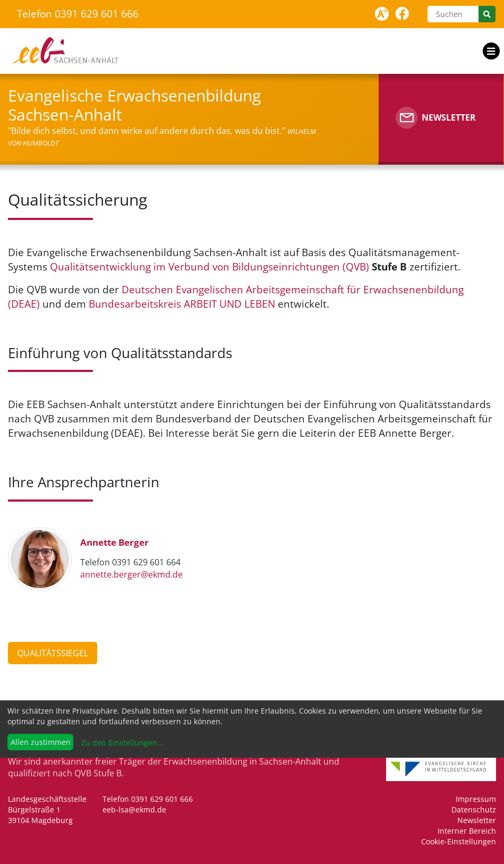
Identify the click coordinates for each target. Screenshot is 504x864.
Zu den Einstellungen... (121, 743)
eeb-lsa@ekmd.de (134, 810)
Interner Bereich (467, 831)
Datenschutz (474, 810)
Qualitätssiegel (53, 653)
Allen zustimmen (41, 742)
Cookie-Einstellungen (459, 841)
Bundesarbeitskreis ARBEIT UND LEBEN (182, 304)
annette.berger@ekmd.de (131, 574)
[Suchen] (453, 14)
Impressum (476, 799)
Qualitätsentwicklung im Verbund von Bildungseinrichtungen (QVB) (210, 266)
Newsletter (477, 820)
